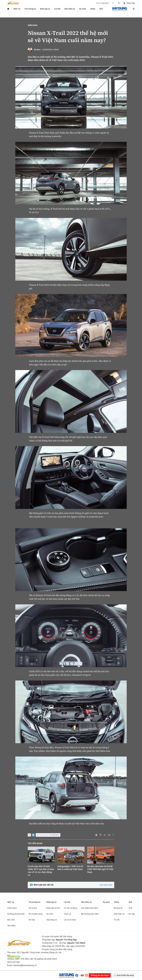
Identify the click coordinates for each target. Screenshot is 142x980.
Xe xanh (83, 9)
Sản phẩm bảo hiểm (90, 908)
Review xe (118, 908)
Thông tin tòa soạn (100, 975)
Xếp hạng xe (52, 920)
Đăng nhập (131, 3)
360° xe (17, 9)
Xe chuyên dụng (35, 914)
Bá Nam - (38, 50)
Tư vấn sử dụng (71, 908)
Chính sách (12, 908)
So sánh (50, 914)
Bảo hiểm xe (70, 9)
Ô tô (130, 908)
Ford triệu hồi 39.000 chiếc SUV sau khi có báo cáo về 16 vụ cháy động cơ (41, 871)
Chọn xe (68, 914)
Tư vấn (117, 920)
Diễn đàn (33, 25)
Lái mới (57, 9)
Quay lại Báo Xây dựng (124, 975)
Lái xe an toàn (70, 920)
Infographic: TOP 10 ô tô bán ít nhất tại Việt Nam (70, 868)
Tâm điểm (11, 926)
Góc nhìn (11, 920)
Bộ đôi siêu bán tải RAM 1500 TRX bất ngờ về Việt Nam (100, 869)
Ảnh (101, 9)
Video (93, 9)
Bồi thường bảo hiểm (90, 914)
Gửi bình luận (106, 885)
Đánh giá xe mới (53, 908)
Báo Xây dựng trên (48, 835)
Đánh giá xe (45, 9)
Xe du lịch (33, 908)
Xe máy (32, 920)
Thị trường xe (30, 9)
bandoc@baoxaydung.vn (25, 965)
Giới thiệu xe (119, 914)
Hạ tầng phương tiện (16, 914)
